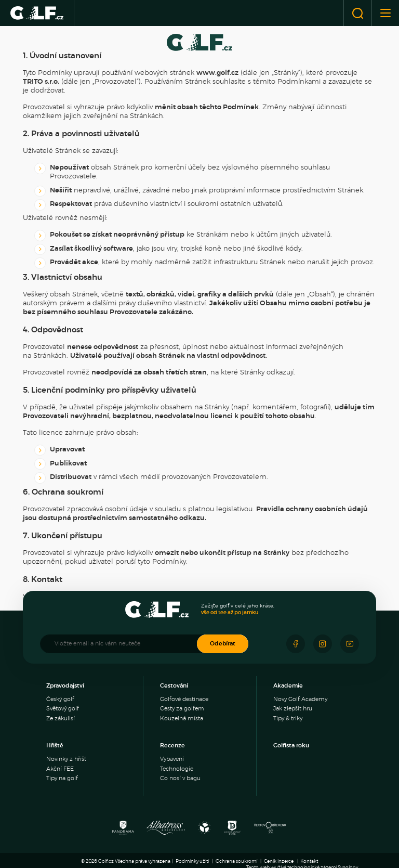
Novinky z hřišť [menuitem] (66, 759)
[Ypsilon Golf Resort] (204, 831)
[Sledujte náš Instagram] (323, 644)
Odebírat (223, 644)
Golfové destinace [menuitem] (184, 699)
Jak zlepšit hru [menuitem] (293, 709)
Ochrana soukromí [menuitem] (236, 861)
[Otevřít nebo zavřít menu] (385, 13)
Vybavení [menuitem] (172, 759)
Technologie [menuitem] (177, 769)
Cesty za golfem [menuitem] (182, 709)
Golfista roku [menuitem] (291, 746)
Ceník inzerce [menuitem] (279, 861)
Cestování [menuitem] (174, 686)
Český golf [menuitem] (60, 699)
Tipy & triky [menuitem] (288, 718)
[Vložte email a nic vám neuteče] (124, 644)
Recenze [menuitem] (172, 746)
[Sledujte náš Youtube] (350, 644)
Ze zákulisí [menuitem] (61, 718)
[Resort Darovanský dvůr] (232, 831)
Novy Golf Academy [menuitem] (300, 699)
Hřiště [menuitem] (55, 746)
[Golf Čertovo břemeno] (270, 831)
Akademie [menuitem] (288, 686)
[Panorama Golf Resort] (123, 831)
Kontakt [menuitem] (309, 861)
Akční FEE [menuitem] (60, 769)
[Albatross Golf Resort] (166, 831)
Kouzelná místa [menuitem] (182, 718)
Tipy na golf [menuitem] (62, 778)
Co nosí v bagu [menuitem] (180, 778)
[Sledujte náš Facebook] (296, 644)
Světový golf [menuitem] (63, 709)
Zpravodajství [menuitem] (65, 686)
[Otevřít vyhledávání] (358, 13)
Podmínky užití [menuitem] (192, 861)
